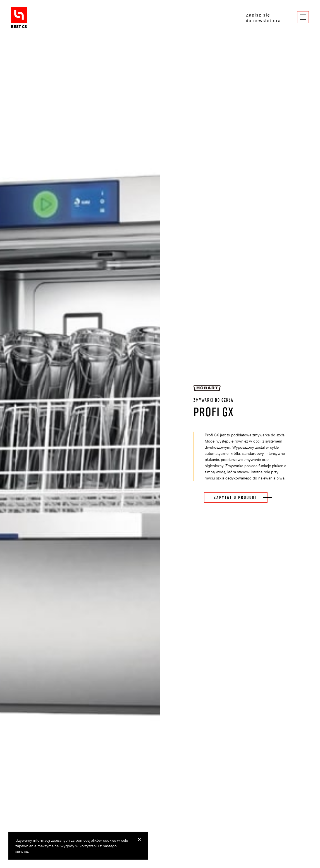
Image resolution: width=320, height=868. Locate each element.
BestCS (19, 18)
